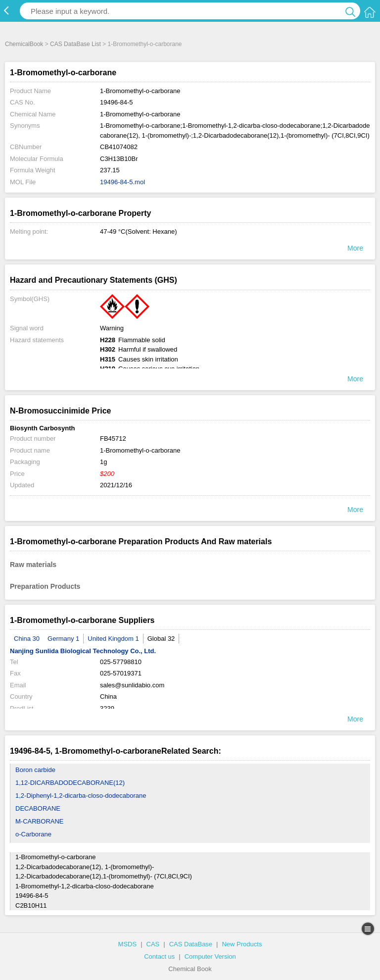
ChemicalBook (24, 44)
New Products (242, 944)
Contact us (159, 956)
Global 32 (161, 639)
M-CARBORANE (40, 821)
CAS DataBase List (75, 44)
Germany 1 (63, 639)
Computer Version (210, 956)
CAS (153, 944)
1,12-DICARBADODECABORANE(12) (70, 783)
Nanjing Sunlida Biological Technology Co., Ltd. (83, 651)
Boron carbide (35, 770)
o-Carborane (33, 834)
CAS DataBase (191, 944)
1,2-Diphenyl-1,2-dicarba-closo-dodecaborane (81, 796)
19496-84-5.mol (122, 182)
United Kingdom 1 (113, 639)
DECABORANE (38, 808)
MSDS (128, 944)
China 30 (27, 639)
